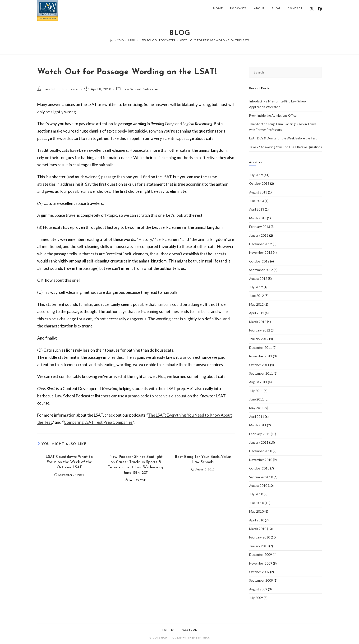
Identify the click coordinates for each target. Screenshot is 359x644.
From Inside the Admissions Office (273, 115)
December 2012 (261, 244)
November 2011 (261, 356)
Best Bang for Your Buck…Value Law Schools (203, 460)
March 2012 (258, 322)
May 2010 (256, 511)
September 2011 (261, 373)
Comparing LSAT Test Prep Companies (98, 422)
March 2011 (258, 425)
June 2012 (257, 296)
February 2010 (260, 537)
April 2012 (257, 313)
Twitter (168, 630)
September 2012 (261, 270)
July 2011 (256, 391)
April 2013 (257, 209)
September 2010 (261, 477)
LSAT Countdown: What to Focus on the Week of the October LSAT (69, 462)
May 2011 (256, 408)
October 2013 (259, 184)
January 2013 (259, 235)
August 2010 (258, 486)
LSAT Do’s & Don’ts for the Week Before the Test (283, 138)
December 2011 (261, 348)
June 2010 (257, 503)
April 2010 (257, 520)
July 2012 (256, 287)
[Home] (111, 40)
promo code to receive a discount (157, 396)
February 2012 (260, 330)
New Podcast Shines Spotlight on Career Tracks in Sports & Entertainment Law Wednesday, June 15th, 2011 (136, 465)
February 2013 (260, 227)
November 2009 (261, 563)
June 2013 (257, 201)
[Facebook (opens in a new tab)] (320, 9)
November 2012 (261, 253)
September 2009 (261, 580)
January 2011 (259, 442)
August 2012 (258, 279)
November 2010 (261, 460)
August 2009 (258, 589)
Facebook (189, 630)
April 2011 (257, 417)
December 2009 (261, 555)
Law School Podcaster (61, 89)
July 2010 (256, 494)
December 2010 (261, 451)
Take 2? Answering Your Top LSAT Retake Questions (285, 147)
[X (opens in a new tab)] (312, 9)
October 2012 (259, 261)
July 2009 (256, 598)
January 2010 (259, 546)
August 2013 (258, 192)
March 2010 (258, 529)
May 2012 (256, 304)
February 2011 (260, 434)
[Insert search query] (285, 72)
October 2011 (259, 365)
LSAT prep (176, 389)
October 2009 (259, 572)
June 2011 (257, 399)
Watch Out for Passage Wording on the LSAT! (214, 40)
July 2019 (256, 175)
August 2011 (258, 382)
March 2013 (258, 218)
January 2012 (259, 339)
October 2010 (259, 468)
